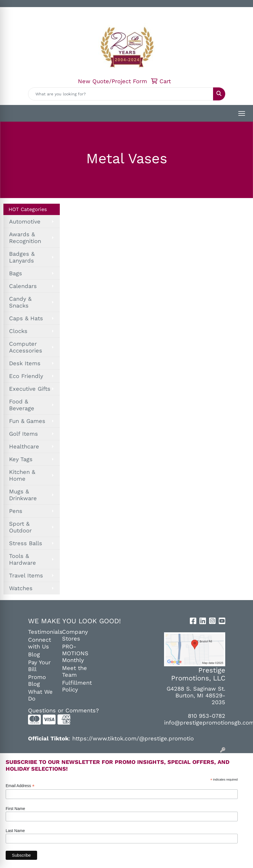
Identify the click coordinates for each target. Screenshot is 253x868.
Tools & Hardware (23, 559)
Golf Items (24, 434)
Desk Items (25, 363)
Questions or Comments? (63, 710)
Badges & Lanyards (22, 257)
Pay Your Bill (39, 666)
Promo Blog (37, 680)
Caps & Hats (26, 318)
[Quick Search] (121, 94)
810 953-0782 (207, 716)
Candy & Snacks (20, 302)
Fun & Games (27, 421)
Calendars (23, 286)
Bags (16, 273)
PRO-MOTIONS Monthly (75, 653)
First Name (15, 809)
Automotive (25, 222)
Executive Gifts (30, 389)
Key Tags (21, 459)
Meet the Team (75, 671)
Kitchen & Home (22, 475)
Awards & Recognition (25, 238)
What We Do (40, 695)
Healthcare (24, 446)
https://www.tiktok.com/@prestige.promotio (133, 738)
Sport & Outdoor (20, 527)
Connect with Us (40, 643)
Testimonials (42, 632)
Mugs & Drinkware (23, 495)
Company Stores (75, 635)
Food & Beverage (22, 405)
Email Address (20, 786)
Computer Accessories (26, 347)
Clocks (18, 331)
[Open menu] (242, 113)
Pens (16, 511)
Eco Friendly (26, 376)
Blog (34, 654)
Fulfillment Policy (76, 686)
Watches (21, 588)
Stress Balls (26, 543)
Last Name (15, 831)
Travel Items (26, 575)
